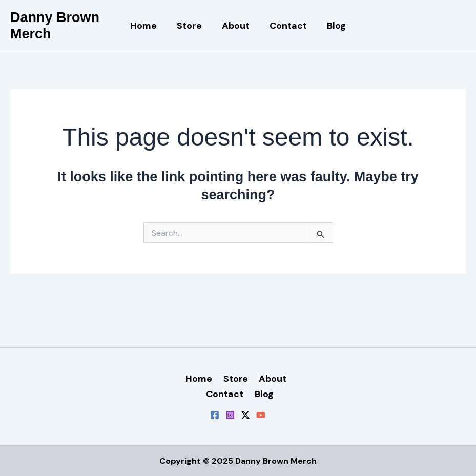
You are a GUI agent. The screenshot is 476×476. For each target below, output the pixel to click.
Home (147, 26)
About (236, 26)
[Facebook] (215, 415)
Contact (287, 26)
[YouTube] (261, 415)
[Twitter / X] (245, 415)
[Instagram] (230, 415)
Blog (333, 26)
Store (191, 26)
